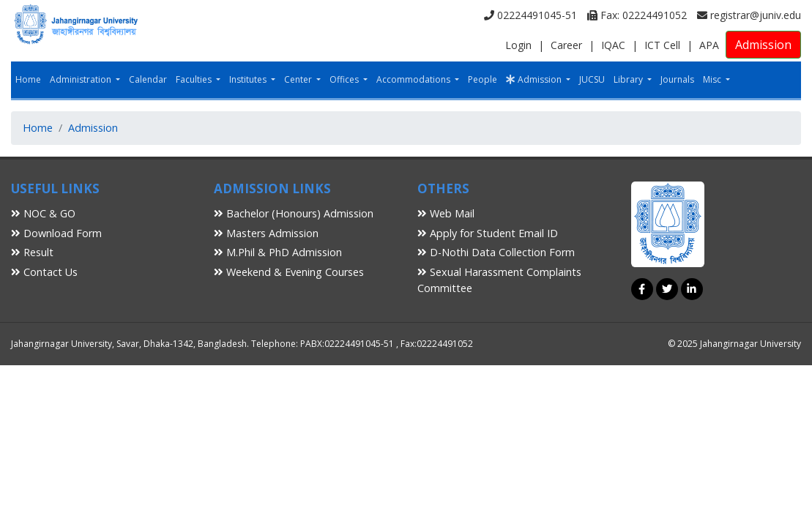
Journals (677, 79)
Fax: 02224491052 (637, 15)
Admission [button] (535, 79)
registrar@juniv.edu (749, 15)
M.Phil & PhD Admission (278, 252)
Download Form (56, 233)
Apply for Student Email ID (488, 233)
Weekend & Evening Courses (289, 272)
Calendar (148, 79)
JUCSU (592, 79)
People (483, 79)
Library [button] (629, 79)
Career (566, 45)
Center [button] (299, 79)
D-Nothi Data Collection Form (496, 252)
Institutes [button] (249, 79)
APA (709, 45)
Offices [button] (345, 79)
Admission (763, 45)
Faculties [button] (195, 79)
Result (32, 252)
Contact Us (44, 272)
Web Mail (446, 213)
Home (28, 79)
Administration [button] (82, 79)
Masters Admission (266, 233)
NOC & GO (43, 213)
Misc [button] (713, 79)
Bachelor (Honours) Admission (294, 213)
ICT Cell (662, 45)
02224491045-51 (530, 15)
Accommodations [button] (414, 79)
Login (518, 45)
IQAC (613, 45)
